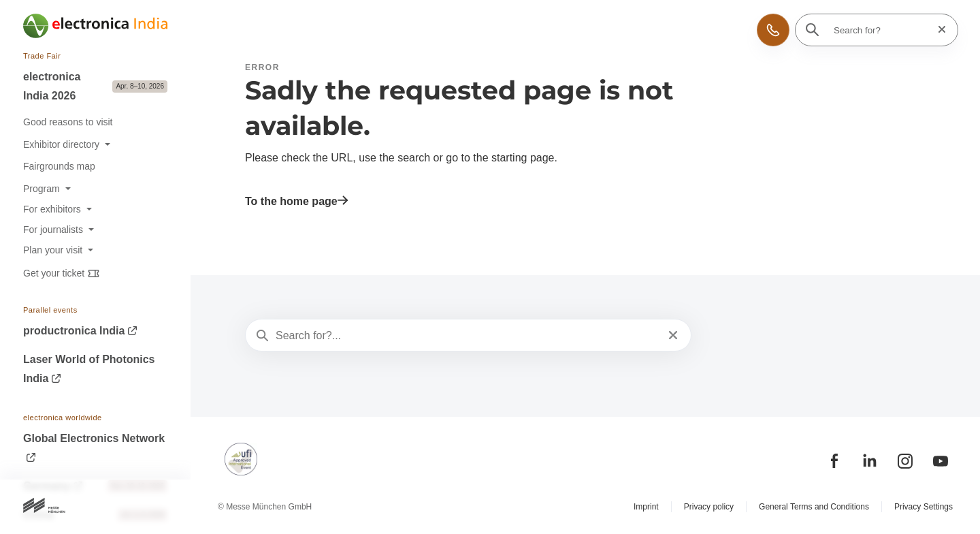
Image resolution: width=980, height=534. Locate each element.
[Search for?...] (467, 336)
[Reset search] (938, 30)
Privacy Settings (924, 507)
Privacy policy (709, 507)
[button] (773, 30)
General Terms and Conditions (814, 507)
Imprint (646, 507)
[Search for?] (881, 30)
